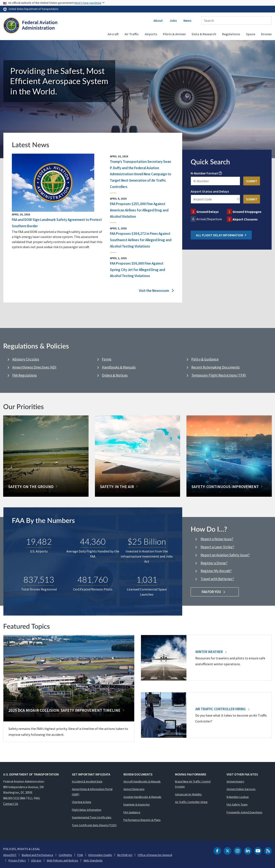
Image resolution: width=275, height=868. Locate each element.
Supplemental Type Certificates (92, 817)
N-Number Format (204, 173)
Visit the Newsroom (156, 291)
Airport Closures (245, 219)
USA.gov (36, 860)
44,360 (93, 541)
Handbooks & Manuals (119, 367)
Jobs (173, 20)
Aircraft (113, 34)
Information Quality (100, 855)
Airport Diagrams (134, 789)
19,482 (39, 541)
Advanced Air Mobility (188, 794)
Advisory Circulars (26, 359)
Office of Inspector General (155, 855)
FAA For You (215, 592)
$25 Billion (147, 541)
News (187, 20)
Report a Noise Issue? (217, 539)
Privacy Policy (17, 860)
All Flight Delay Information (221, 235)
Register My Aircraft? (216, 571)
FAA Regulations (25, 375)
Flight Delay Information (87, 810)
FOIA (80, 855)
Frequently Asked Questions (244, 812)
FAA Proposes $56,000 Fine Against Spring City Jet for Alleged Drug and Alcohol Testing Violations (137, 270)
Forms (107, 359)
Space (251, 34)
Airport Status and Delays (210, 191)
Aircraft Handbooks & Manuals (142, 781)
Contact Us (11, 804)
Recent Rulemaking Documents (215, 367)
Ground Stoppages (247, 212)
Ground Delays (208, 212)
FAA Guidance (132, 812)
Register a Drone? (214, 563)
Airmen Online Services (241, 789)
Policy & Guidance (205, 359)
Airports (151, 34)
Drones (266, 34)
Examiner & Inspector (137, 804)
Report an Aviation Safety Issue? (225, 555)
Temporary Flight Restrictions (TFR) (219, 375)
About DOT (10, 855)
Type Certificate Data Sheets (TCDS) (94, 825)
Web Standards (93, 860)
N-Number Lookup (238, 797)
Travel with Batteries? (217, 579)
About (158, 20)
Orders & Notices (115, 375)
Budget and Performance (38, 855)
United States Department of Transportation (34, 9)
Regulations (231, 34)
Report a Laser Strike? (217, 547)
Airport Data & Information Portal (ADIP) (92, 792)
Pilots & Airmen (174, 34)
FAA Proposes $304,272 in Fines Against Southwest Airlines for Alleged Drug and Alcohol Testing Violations (141, 240)
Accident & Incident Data (87, 781)
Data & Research (204, 34)
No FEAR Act (125, 855)
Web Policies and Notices (62, 860)
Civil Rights (65, 855)
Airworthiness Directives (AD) (34, 367)
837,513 (39, 580)
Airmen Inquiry (235, 781)
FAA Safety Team (237, 804)
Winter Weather (211, 652)
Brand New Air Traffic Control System (193, 784)
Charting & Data (81, 802)
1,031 (147, 580)
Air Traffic (132, 34)
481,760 (93, 580)
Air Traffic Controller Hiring (222, 709)
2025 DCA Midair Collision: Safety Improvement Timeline (64, 710)
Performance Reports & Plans (142, 820)
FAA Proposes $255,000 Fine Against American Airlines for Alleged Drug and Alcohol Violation (139, 210)
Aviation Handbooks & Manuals (142, 797)
